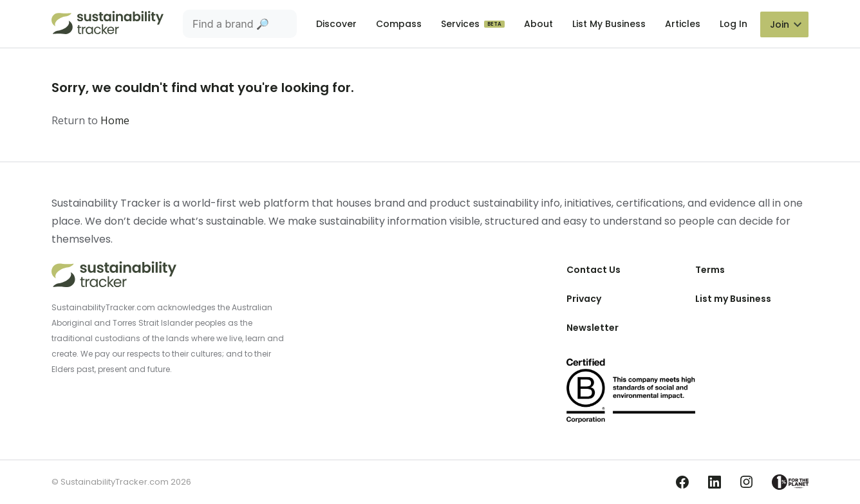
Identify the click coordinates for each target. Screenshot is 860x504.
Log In (734, 24)
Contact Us (594, 270)
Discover (336, 24)
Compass (399, 24)
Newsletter (593, 328)
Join (780, 24)
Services (462, 24)
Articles (683, 24)
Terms (710, 270)
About (538, 24)
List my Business (733, 299)
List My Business (609, 24)
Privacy (584, 299)
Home (115, 120)
